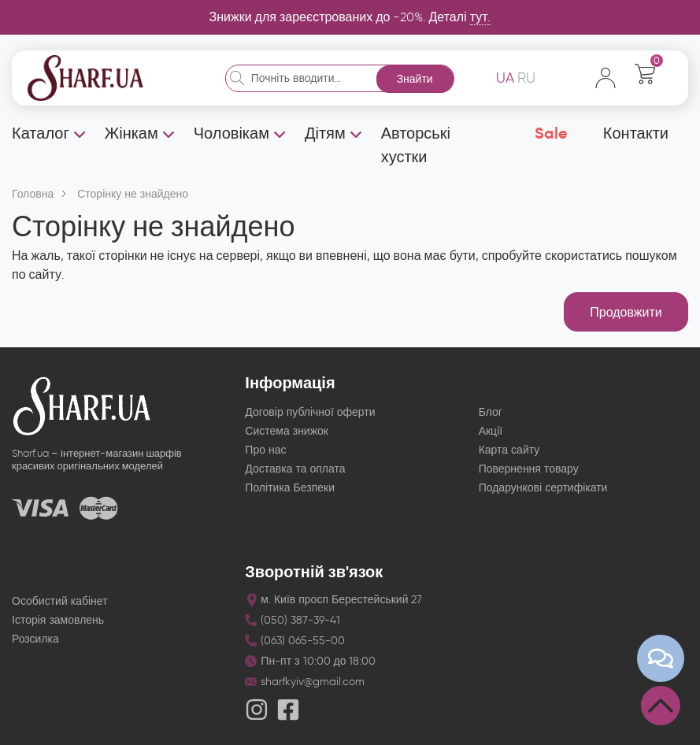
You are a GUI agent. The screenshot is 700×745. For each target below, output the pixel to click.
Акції (491, 431)
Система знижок (287, 431)
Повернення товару (529, 469)
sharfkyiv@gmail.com (313, 682)
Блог (491, 412)
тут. (481, 17)
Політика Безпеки (290, 488)
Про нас (265, 450)
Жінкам (131, 133)
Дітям (325, 133)
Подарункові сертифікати (543, 488)
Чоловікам (231, 133)
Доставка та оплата (295, 469)
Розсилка (35, 639)
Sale (551, 133)
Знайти (415, 79)
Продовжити (626, 312)
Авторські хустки (416, 145)
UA (505, 78)
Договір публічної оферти (310, 412)
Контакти (636, 133)
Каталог (41, 133)
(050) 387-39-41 (300, 620)
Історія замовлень (58, 620)
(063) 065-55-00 (303, 641)
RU (526, 78)
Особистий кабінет (60, 601)
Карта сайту (509, 450)
